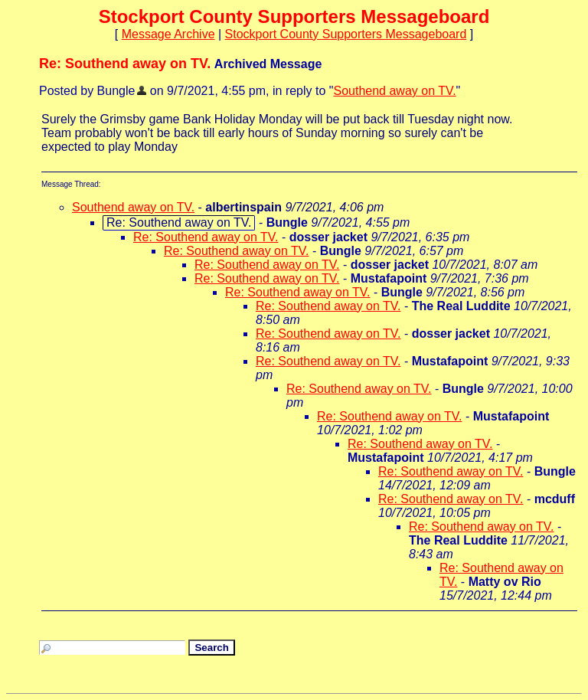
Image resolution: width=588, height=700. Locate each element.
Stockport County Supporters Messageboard (346, 34)
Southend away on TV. (394, 91)
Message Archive (168, 34)
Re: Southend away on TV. (206, 237)
